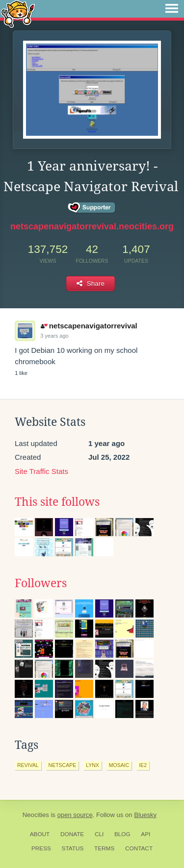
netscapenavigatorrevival (89, 326)
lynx (92, 765)
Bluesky (145, 815)
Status (73, 848)
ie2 (143, 765)
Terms (104, 848)
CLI (99, 834)
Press (41, 848)
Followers (41, 583)
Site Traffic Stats (41, 471)
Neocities (36, 815)
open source (75, 815)
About (40, 834)
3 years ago (54, 336)
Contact (139, 848)
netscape (63, 765)
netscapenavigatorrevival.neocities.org (92, 226)
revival (28, 765)
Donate (72, 834)
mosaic (119, 765)
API (145, 834)
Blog (122, 834)
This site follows (57, 502)
